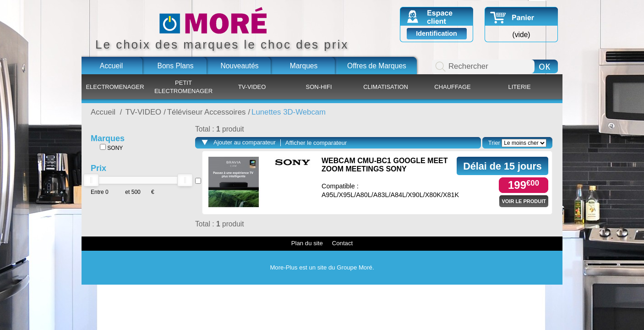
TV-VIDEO (252, 87)
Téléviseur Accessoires (207, 112)
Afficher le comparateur (316, 143)
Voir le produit (524, 201)
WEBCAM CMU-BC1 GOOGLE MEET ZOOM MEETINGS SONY (385, 165)
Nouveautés (239, 66)
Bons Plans (176, 66)
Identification (437, 33)
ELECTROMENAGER (115, 87)
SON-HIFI (319, 87)
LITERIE (519, 87)
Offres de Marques (377, 66)
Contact (342, 243)
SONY (111, 148)
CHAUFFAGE (452, 87)
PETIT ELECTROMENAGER (183, 87)
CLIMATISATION (386, 87)
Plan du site (307, 243)
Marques (304, 66)
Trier (494, 143)
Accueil (111, 66)
